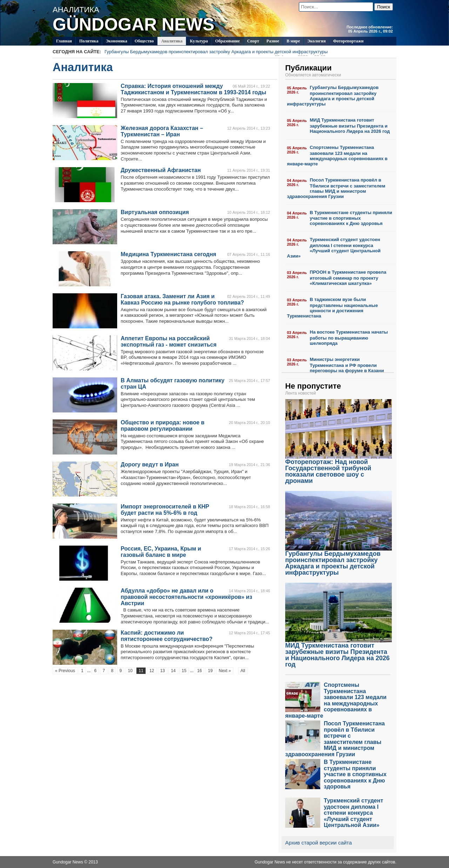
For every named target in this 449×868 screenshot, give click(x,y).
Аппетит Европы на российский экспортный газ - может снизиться (169, 341)
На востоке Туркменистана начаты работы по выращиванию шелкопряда (349, 338)
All (243, 671)
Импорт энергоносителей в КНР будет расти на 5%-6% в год (165, 510)
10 (130, 671)
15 (184, 671)
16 (199, 671)
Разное (273, 41)
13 (163, 671)
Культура (199, 41)
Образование (227, 41)
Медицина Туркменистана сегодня (168, 254)
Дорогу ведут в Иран (150, 464)
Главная (64, 41)
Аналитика (172, 41)
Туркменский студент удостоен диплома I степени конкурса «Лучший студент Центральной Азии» (334, 248)
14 (173, 671)
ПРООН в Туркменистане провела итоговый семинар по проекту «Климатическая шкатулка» (348, 278)
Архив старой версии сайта (319, 843)
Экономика (116, 41)
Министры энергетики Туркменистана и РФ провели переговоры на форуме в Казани (347, 365)
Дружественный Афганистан (161, 170)
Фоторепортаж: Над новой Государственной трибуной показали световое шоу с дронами (339, 469)
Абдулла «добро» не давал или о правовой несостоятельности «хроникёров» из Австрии (186, 597)
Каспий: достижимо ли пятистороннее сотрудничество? (167, 636)
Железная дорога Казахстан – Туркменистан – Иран (162, 131)
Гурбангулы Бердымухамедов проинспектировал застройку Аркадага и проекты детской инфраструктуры (216, 53)
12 (152, 671)
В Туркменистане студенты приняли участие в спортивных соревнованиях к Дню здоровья (351, 218)
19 (210, 671)
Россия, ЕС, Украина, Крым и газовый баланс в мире (161, 552)
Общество (144, 41)
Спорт (253, 41)
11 (141, 671)
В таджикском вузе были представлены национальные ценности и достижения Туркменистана (332, 308)
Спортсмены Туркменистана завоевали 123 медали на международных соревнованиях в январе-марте (337, 156)
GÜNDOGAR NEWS (133, 25)
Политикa (89, 41)
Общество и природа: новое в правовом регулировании (163, 426)
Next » (225, 671)
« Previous (65, 671)
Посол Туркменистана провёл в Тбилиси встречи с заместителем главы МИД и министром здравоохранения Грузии (336, 188)
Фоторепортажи (348, 41)
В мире (293, 41)
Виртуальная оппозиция (155, 212)
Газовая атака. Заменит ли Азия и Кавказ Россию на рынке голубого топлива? (182, 299)
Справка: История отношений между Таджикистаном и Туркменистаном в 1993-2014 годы (193, 89)
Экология (316, 41)
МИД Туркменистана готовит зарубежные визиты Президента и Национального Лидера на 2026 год (350, 126)
